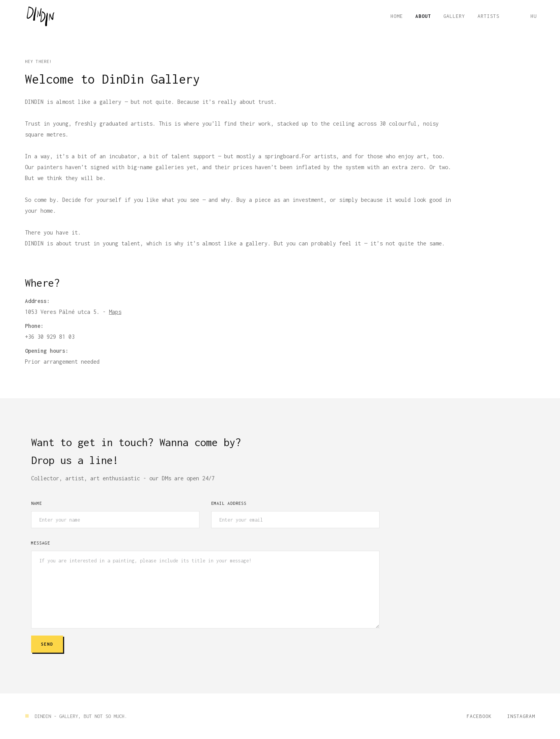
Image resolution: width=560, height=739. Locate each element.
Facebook (479, 716)
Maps (115, 312)
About (423, 16)
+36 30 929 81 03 (50, 337)
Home (397, 16)
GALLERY (454, 16)
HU (534, 16)
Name (37, 503)
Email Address (229, 503)
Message (41, 543)
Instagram (521, 716)
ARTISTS (488, 16)
